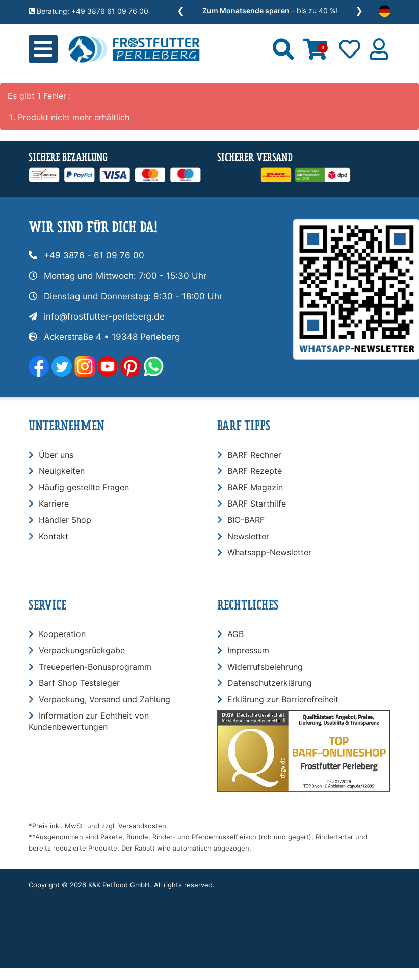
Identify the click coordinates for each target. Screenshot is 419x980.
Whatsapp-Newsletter (269, 552)
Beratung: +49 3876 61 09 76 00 (88, 11)
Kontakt (54, 536)
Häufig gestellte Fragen (84, 487)
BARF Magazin (255, 487)
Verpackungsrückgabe (82, 650)
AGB (235, 634)
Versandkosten (142, 826)
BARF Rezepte (255, 471)
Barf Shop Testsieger (79, 683)
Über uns (56, 455)
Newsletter (248, 536)
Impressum (248, 650)
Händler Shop (65, 520)
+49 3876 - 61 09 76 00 (94, 255)
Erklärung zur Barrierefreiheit (283, 699)
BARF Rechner (254, 455)
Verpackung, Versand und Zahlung (104, 699)
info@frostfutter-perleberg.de (104, 316)
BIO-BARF (246, 520)
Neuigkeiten (62, 471)
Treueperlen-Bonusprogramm (95, 667)
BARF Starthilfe (257, 504)
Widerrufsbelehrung (265, 667)
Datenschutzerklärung (270, 683)
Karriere (54, 504)
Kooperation (62, 634)
